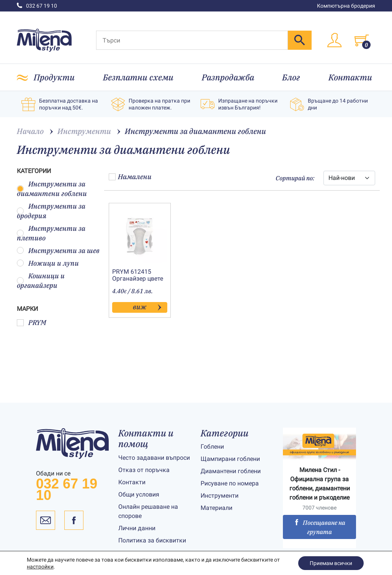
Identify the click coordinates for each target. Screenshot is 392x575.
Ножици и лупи (48, 263)
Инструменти (220, 496)
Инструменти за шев (58, 251)
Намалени (130, 177)
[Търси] (192, 40)
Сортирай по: (295, 178)
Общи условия (139, 494)
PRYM (32, 323)
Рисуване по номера (230, 483)
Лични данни (137, 528)
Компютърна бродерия (346, 6)
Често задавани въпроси (154, 458)
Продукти (54, 77)
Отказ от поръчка (144, 470)
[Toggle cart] (362, 40)
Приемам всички (331, 563)
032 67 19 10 (37, 6)
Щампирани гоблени (230, 459)
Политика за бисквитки (152, 540)
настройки (40, 567)
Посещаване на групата (319, 527)
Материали (216, 508)
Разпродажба (228, 77)
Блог (291, 77)
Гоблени (212, 447)
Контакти (350, 77)
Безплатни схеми (138, 77)
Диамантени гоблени (231, 471)
